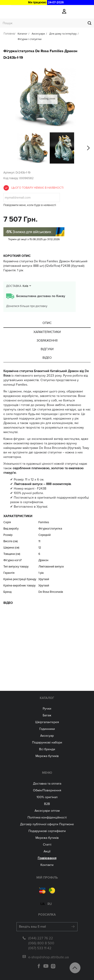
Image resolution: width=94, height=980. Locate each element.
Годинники (47, 729)
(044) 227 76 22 (41, 938)
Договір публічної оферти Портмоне (47, 824)
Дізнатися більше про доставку (27, 306)
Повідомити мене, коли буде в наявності (30, 205)
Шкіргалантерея (47, 722)
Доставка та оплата (47, 784)
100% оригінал (47, 797)
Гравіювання (47, 858)
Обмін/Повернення (47, 790)
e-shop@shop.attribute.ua (48, 957)
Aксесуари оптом (47, 811)
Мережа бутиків (47, 756)
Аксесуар (47, 736)
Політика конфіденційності (47, 817)
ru (50, 904)
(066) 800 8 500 (41, 943)
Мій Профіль (47, 878)
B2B (47, 804)
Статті (47, 845)
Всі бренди (47, 749)
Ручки (47, 709)
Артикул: (9, 173)
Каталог (47, 698)
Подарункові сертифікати (47, 831)
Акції (47, 851)
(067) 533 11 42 (40, 948)
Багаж (47, 715)
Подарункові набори (47, 742)
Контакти (47, 865)
